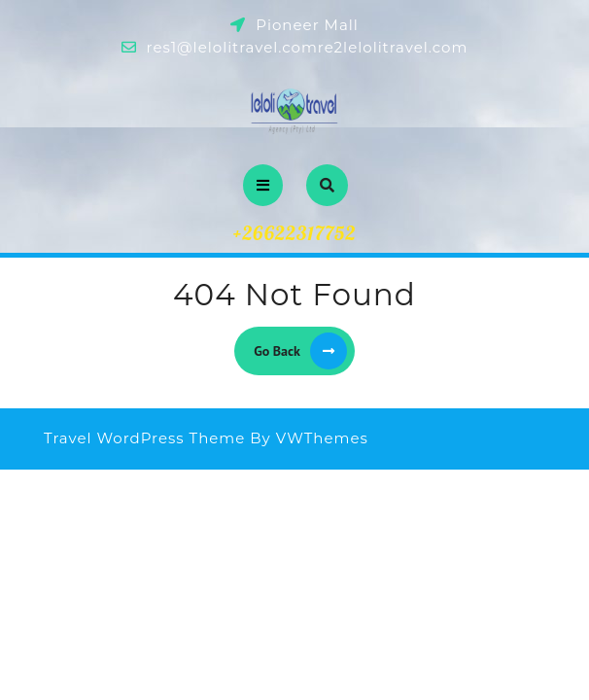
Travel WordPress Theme (144, 438)
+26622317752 (295, 233)
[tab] (263, 185)
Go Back (304, 351)
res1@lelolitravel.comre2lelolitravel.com (308, 47)
